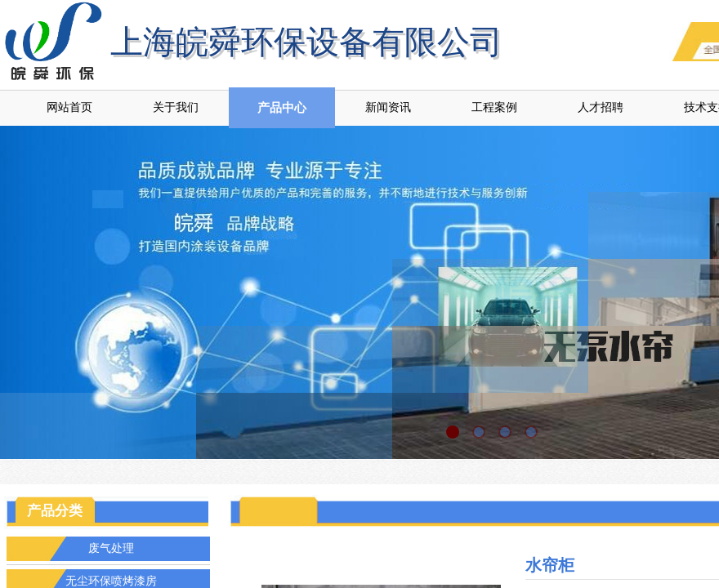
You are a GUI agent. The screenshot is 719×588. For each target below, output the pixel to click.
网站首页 (69, 107)
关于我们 (176, 107)
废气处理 (111, 548)
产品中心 (282, 108)
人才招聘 (601, 107)
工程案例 (494, 107)
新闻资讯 (388, 107)
